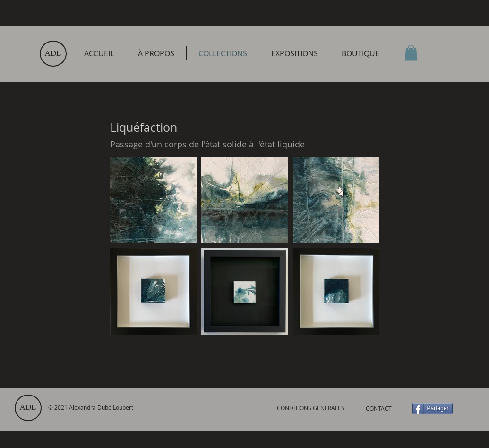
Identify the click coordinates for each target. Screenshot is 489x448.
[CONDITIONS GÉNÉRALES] (311, 408)
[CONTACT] (379, 409)
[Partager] (433, 408)
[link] (411, 53)
